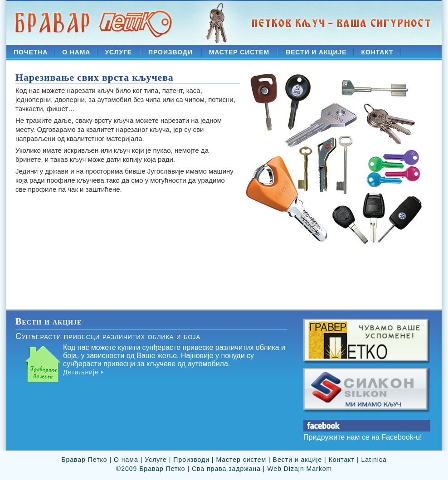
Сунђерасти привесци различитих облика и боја (108, 336)
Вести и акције (298, 460)
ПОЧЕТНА (31, 52)
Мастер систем (241, 460)
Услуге (156, 460)
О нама (126, 460)
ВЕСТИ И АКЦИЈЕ (316, 52)
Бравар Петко (84, 460)
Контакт (342, 460)
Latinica (374, 460)
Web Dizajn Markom (299, 469)
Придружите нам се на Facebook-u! (363, 437)
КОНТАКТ (377, 52)
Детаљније (81, 372)
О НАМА (76, 52)
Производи (191, 460)
